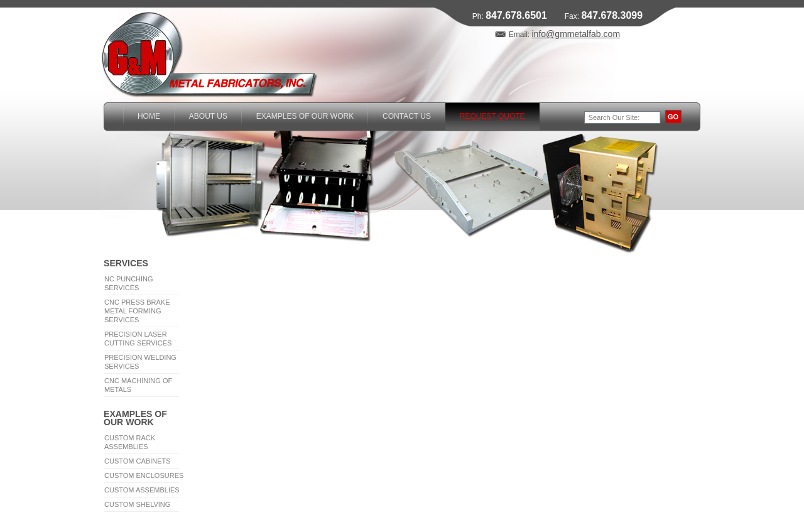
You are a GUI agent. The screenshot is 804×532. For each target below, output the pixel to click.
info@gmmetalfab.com (576, 34)
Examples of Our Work (135, 418)
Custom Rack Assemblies (130, 442)
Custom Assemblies (142, 490)
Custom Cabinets (138, 461)
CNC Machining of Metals (138, 385)
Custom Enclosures (144, 475)
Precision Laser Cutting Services (138, 339)
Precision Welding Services (140, 362)
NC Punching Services (129, 283)
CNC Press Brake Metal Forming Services (137, 311)
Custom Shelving (137, 504)
